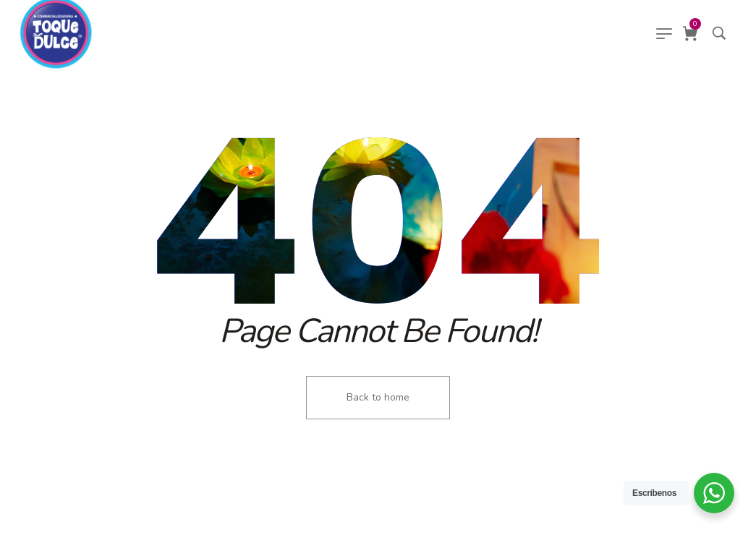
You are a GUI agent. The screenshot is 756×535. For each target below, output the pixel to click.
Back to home (378, 397)
